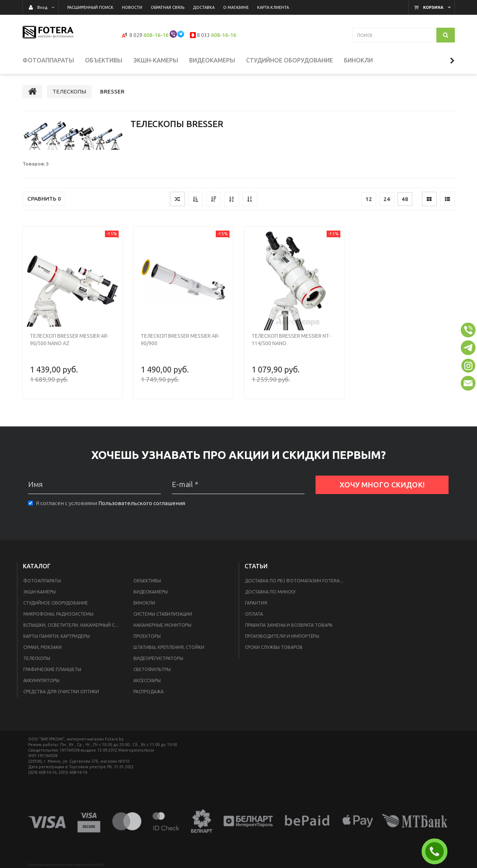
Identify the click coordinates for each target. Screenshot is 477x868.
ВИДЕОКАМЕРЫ (151, 592)
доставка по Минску (270, 592)
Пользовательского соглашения (142, 503)
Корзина (433, 7)
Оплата (254, 614)
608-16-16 (156, 35)
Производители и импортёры (282, 636)
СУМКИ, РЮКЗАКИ (42, 647)
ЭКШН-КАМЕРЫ (40, 592)
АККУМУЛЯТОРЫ (41, 680)
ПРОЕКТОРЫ (147, 636)
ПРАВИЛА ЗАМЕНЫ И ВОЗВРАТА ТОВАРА (289, 625)
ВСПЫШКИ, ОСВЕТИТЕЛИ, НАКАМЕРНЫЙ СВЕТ (73, 625)
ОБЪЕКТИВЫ (147, 581)
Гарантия (256, 603)
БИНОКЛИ (144, 603)
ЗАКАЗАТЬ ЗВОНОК (437, 851)
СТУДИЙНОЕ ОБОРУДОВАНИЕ (56, 603)
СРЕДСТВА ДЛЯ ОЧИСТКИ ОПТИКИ (61, 692)
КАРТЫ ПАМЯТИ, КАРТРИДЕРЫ (57, 636)
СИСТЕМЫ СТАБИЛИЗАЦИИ (163, 614)
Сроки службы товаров (274, 647)
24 (387, 199)
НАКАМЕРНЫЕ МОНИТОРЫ (162, 625)
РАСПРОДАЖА (149, 692)
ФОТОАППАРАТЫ (42, 581)
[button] (468, 330)
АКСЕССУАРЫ (147, 680)
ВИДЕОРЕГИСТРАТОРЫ (158, 658)
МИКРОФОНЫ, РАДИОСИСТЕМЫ (58, 614)
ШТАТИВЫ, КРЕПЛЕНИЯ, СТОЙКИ (169, 647)
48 (405, 199)
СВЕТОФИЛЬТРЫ (152, 669)
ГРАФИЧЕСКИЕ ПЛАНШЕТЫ (52, 669)
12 (369, 199)
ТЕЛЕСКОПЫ (37, 658)
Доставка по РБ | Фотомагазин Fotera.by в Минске (298, 581)
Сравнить (44, 199)
